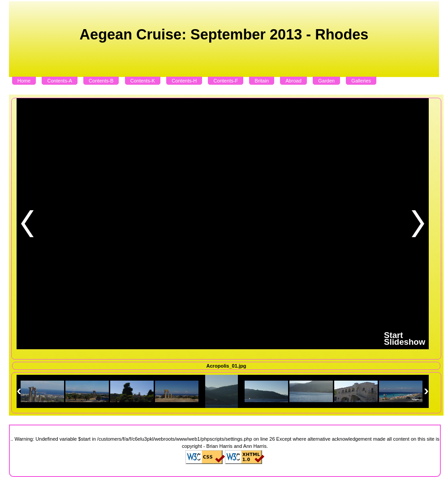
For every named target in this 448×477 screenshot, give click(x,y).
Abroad (293, 81)
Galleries (361, 81)
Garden (326, 81)
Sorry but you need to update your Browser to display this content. (221, 224)
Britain (262, 81)
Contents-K (143, 81)
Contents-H (184, 81)
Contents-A (59, 81)
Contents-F (226, 81)
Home (24, 81)
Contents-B (101, 81)
